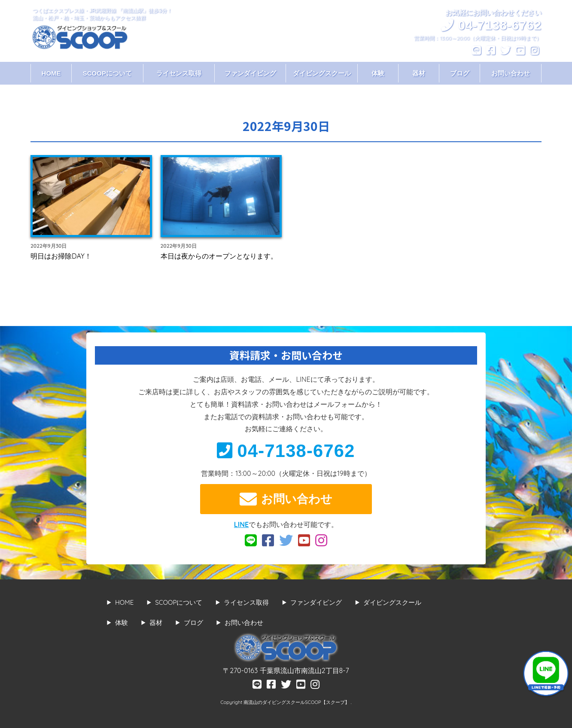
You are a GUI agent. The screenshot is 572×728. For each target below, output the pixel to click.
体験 (378, 73)
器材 (419, 73)
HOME (51, 73)
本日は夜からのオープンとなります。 (219, 256)
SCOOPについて (107, 73)
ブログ (460, 73)
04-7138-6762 (286, 451)
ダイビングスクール (322, 73)
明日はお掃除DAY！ (61, 256)
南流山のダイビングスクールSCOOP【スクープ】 (297, 702)
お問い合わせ (511, 73)
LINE (241, 524)
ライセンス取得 (179, 73)
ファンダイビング (250, 73)
